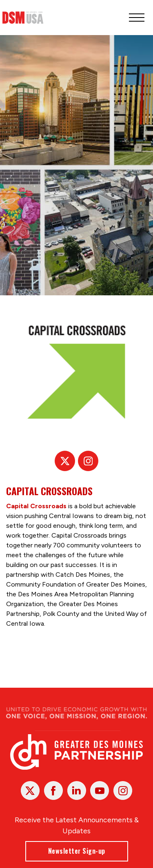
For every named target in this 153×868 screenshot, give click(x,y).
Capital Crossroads (36, 506)
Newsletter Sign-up (77, 851)
